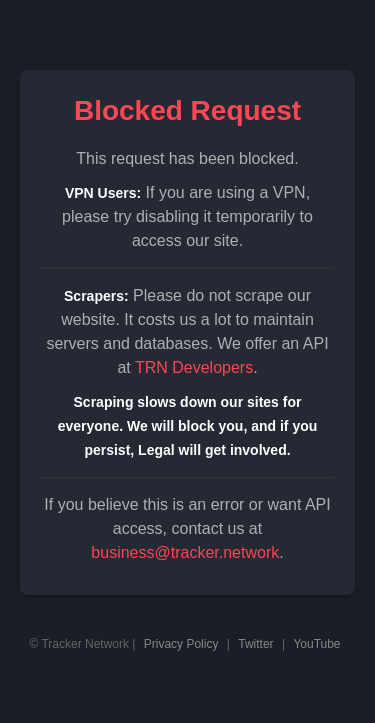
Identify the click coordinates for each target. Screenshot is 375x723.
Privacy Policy (181, 644)
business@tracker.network (185, 552)
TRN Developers (194, 367)
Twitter (255, 644)
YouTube (316, 644)
